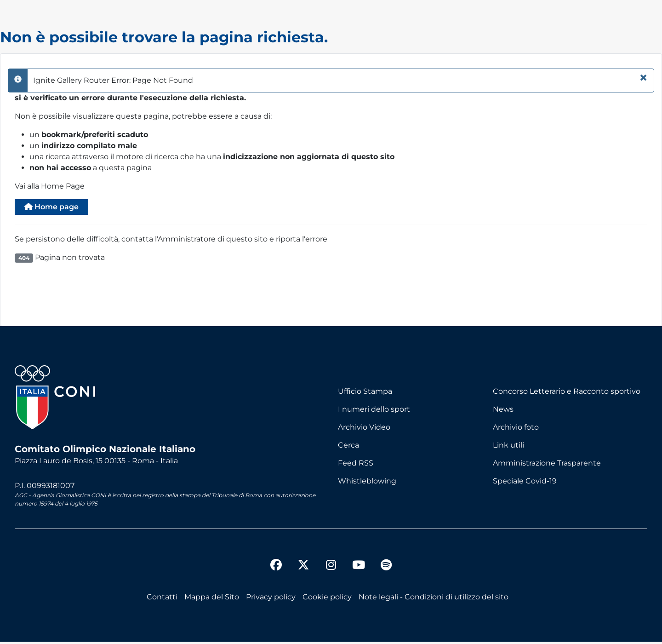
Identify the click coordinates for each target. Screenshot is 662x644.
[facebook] (276, 569)
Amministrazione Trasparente (547, 466)
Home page (58, 208)
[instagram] (331, 569)
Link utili (508, 448)
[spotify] (386, 569)
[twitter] (303, 560)
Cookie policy (327, 599)
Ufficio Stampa (365, 394)
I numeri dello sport (374, 412)
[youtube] (359, 569)
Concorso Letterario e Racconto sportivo (567, 394)
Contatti (162, 599)
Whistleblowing (367, 484)
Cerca (348, 448)
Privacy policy (271, 599)
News (503, 412)
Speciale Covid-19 (525, 484)
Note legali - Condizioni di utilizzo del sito (434, 599)
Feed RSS (356, 466)
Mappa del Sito (212, 599)
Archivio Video (364, 430)
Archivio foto (516, 430)
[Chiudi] (643, 78)
